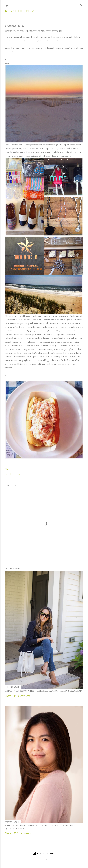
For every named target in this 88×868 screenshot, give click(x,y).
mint (41, 331)
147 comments (22, 696)
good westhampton (63, 345)
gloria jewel (69, 331)
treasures (18, 474)
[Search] (81, 5)
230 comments (22, 833)
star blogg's (46, 360)
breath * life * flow (19, 11)
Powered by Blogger (44, 853)
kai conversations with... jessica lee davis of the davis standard (43, 691)
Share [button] (8, 469)
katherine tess (76, 338)
